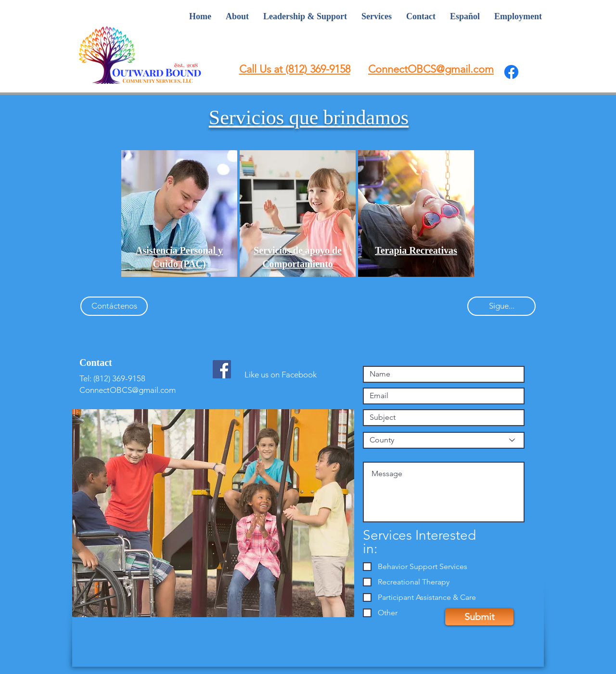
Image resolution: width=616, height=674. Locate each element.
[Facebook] (511, 72)
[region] (179, 214)
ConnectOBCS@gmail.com (128, 390)
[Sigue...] (501, 306)
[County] (444, 440)
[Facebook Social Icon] (222, 369)
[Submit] (479, 617)
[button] (416, 250)
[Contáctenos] (114, 306)
